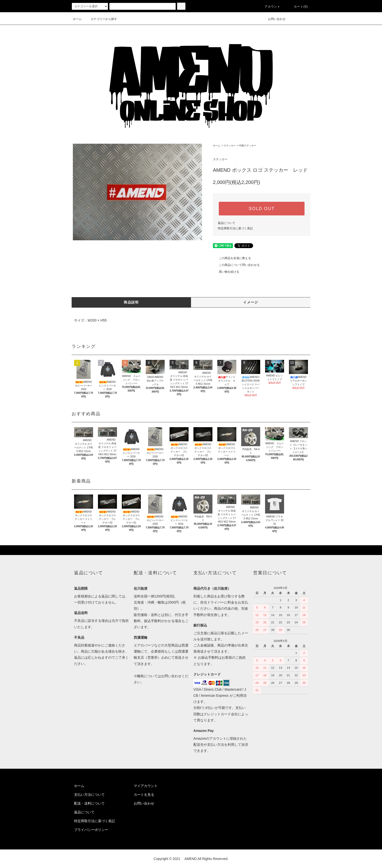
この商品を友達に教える (232, 258)
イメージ (251, 302)
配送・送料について (89, 803)
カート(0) (298, 7)
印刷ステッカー (248, 146)
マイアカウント (146, 786)
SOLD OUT (262, 209)
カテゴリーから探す (101, 19)
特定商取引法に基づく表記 (235, 228)
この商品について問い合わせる (236, 265)
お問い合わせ (274, 19)
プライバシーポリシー (91, 830)
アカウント (270, 7)
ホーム (77, 19)
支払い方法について (89, 795)
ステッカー (230, 146)
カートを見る (144, 795)
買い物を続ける (226, 272)
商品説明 (131, 302)
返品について (227, 223)
